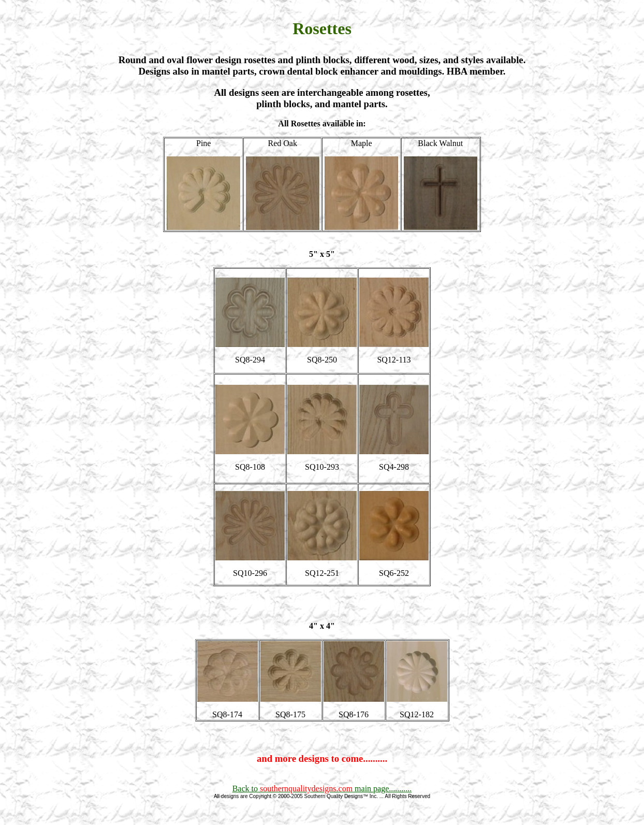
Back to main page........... (322, 788)
